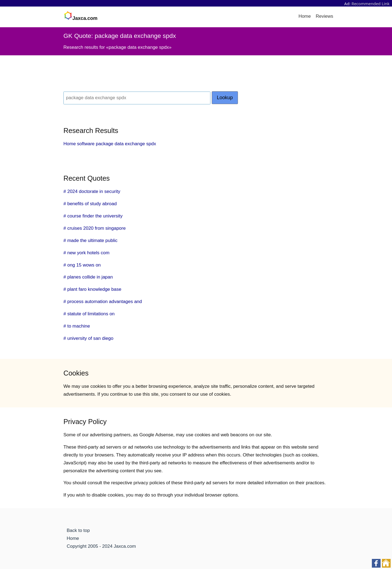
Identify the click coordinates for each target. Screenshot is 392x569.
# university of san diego (88, 338)
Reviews (324, 16)
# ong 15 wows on (82, 265)
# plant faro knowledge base (92, 289)
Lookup (225, 98)
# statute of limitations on (89, 314)
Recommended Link (370, 4)
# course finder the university (93, 216)
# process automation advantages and (103, 302)
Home (304, 16)
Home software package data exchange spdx (110, 144)
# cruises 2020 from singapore (95, 228)
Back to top (78, 530)
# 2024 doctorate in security (92, 191)
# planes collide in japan (88, 277)
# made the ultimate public (90, 240)
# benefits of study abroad (90, 204)
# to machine (77, 326)
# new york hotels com (86, 253)
